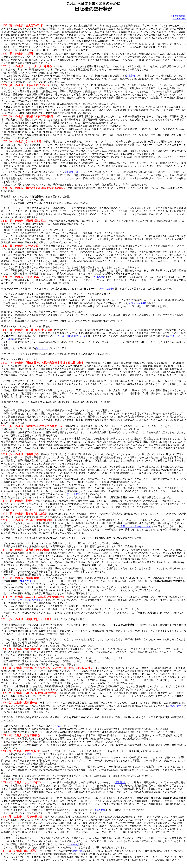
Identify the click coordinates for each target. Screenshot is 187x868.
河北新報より (71, 172)
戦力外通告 (78, 851)
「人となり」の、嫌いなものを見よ (25, 600)
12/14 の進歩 (99, 277)
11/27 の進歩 (106, 289)
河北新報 (131, 76)
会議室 (12, 339)
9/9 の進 (99, 810)
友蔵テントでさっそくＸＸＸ (136, 526)
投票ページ (33, 754)
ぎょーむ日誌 (74, 494)
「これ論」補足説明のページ (70, 336)
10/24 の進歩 (73, 844)
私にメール (173, 336)
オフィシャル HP (137, 303)
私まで (61, 726)
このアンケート (175, 706)
